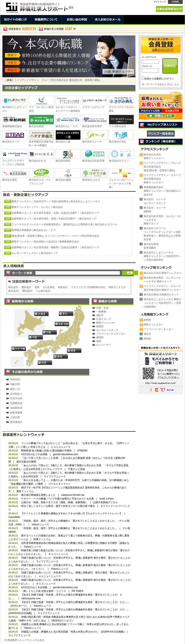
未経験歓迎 (16, 408)
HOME (175, 2)
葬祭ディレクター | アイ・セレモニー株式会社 (37, 207)
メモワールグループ (93, 107)
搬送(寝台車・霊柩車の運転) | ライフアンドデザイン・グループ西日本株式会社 (55, 236)
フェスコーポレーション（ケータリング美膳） (121, 184)
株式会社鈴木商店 (92, 126)
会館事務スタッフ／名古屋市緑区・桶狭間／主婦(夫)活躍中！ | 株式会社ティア (55, 247)
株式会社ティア (11, 142)
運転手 (100, 315)
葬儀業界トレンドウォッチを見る (26, 640)
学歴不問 (15, 380)
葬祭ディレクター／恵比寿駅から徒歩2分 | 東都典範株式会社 (45, 242)
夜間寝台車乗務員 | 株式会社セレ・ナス (34, 230)
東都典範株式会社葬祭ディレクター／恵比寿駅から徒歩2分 (162, 191)
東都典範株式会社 (12, 126)
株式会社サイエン (119, 161)
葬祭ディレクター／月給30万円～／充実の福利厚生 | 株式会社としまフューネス (56, 201)
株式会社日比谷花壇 (93, 161)
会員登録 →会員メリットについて (161, 45)
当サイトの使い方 (16, 20)
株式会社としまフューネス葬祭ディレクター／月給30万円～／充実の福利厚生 (162, 256)
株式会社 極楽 (63, 180)
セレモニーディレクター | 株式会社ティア (35, 253)
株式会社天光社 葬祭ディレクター (163, 273)
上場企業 (15, 417)
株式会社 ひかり (91, 180)
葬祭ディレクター (106, 323)
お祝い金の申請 (77, 20)
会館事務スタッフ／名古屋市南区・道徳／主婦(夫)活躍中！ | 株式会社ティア (54, 219)
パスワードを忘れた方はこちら (162, 84)
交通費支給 (16, 403)
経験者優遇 (16, 413)
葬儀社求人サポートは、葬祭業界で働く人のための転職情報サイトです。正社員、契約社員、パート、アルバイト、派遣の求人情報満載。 (39, 6)
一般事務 (101, 312)
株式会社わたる (38, 161)
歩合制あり (16, 394)
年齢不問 (15, 384)
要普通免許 (16, 422)
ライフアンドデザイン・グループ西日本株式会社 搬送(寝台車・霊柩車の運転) (57, 80)
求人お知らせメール (108, 20)
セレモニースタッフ (107, 330)
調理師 (100, 337)
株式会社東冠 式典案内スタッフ (161, 295)
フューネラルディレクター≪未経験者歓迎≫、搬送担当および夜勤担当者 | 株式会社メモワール (64, 224)
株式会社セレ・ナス (67, 126)
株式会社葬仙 (63, 161)
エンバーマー (104, 345)
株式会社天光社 (118, 142)
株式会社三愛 (63, 142)
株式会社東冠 (36, 126)
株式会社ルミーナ (92, 142)
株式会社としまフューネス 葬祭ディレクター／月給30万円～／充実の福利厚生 (163, 303)
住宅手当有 (16, 398)
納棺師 (100, 326)
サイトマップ (160, 2)
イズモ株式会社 (118, 126)
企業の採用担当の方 (169, 9)
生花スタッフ (104, 319)
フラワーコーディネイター (111, 334)
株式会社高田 (10, 180)
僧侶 (99, 341)
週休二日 (15, 389)
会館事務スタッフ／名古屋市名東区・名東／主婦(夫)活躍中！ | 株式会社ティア (55, 213)
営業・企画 (102, 308)
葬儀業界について (46, 20)
